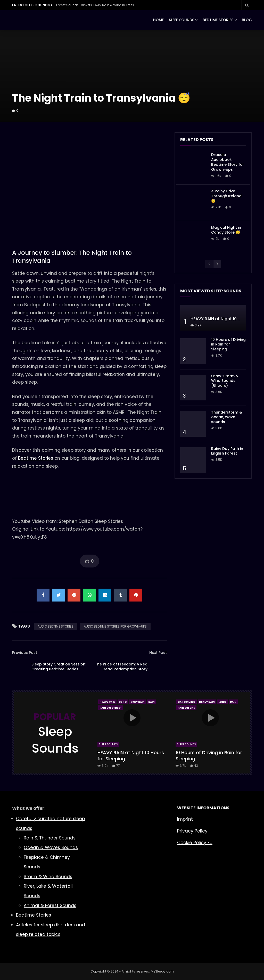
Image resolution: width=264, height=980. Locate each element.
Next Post (158, 653)
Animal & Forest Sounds (50, 905)
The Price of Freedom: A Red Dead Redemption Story (121, 667)
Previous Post (25, 653)
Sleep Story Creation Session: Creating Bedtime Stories (59, 667)
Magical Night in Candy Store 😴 (226, 230)
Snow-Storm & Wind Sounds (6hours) (225, 381)
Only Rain (138, 702)
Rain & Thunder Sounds (50, 838)
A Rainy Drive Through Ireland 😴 (226, 196)
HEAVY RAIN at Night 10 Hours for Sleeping (131, 756)
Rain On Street (111, 708)
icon (132, 718)
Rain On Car (186, 708)
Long (123, 702)
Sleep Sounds (108, 744)
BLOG (247, 20)
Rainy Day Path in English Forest (227, 451)
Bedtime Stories (36, 458)
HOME (158, 20)
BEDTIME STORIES (218, 20)
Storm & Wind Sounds (48, 877)
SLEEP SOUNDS (181, 20)
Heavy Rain (107, 702)
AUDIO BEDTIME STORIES (56, 626)
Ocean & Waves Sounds (51, 847)
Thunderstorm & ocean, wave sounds (227, 417)
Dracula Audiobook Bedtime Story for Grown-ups (228, 162)
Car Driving (187, 702)
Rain (151, 702)
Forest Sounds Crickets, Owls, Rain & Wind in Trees (95, 5)
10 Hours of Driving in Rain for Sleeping (228, 344)
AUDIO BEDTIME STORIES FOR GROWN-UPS (115, 626)
